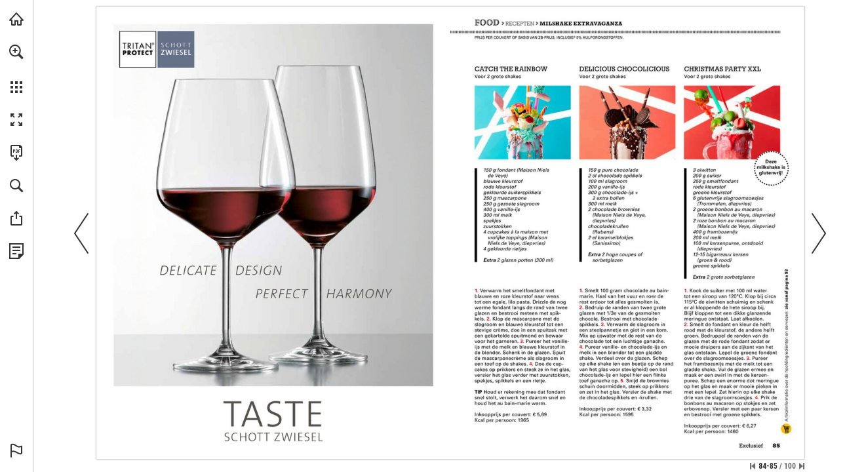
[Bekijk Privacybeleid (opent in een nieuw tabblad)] (16, 251)
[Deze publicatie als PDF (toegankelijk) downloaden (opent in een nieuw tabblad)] (16, 153)
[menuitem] (16, 69)
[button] (16, 52)
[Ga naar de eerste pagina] (753, 466)
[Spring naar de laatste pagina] (802, 466)
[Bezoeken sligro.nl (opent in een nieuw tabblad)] (16, 19)
